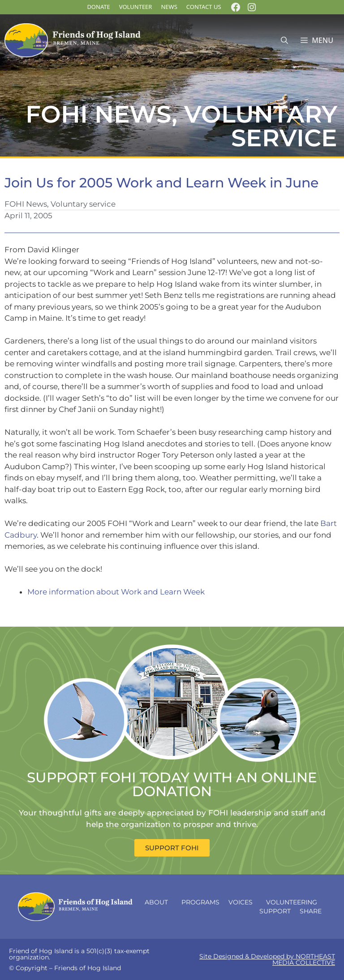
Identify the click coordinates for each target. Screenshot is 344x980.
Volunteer (136, 7)
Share (313, 911)
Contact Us (204, 7)
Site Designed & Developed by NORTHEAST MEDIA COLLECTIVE (267, 959)
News (169, 7)
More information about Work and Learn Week (116, 592)
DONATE (98, 7)
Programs (200, 902)
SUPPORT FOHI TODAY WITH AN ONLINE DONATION (172, 784)
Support (275, 911)
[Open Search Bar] (284, 40)
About (159, 902)
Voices (243, 902)
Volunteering (294, 902)
